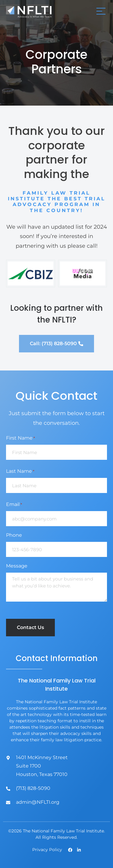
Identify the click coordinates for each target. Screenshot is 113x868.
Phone (14, 535)
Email (14, 504)
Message (17, 566)
